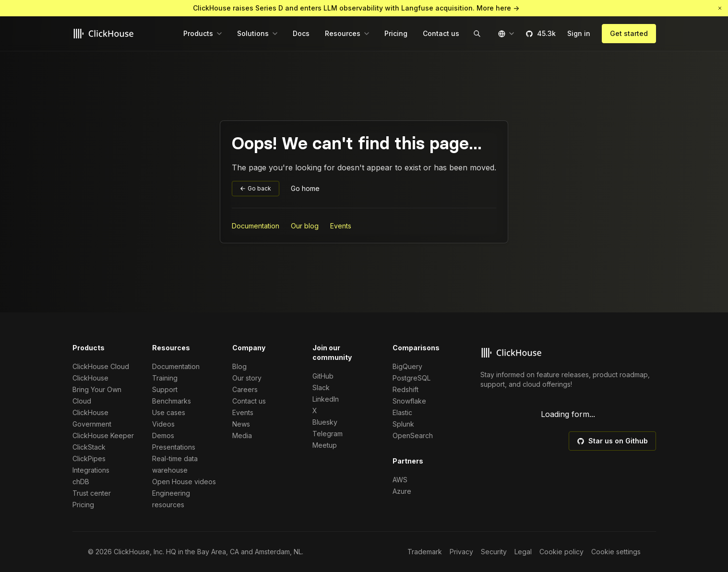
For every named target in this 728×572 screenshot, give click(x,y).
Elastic (402, 412)
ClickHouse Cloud (101, 366)
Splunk (403, 424)
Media (242, 435)
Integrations (91, 470)
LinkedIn (326, 399)
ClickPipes (89, 459)
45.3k (541, 33)
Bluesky (325, 422)
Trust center (92, 493)
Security (494, 552)
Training (165, 378)
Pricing (83, 505)
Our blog (305, 226)
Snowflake (409, 401)
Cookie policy (561, 552)
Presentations (174, 447)
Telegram (328, 434)
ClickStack (89, 447)
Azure (402, 491)
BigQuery (407, 366)
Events (341, 226)
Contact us (249, 401)
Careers (245, 389)
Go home (305, 188)
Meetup (325, 445)
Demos (163, 435)
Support (165, 389)
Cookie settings (616, 552)
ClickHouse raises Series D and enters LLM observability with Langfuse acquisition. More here (356, 8)
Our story (247, 378)
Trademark (425, 552)
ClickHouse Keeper (103, 435)
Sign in (579, 34)
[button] (720, 8)
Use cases (169, 412)
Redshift (406, 389)
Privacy (461, 552)
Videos (163, 424)
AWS (400, 480)
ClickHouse (90, 378)
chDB (81, 482)
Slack (321, 387)
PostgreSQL (412, 378)
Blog (239, 366)
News (241, 424)
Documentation (256, 226)
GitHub (323, 376)
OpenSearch (413, 435)
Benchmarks (172, 401)
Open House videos (184, 482)
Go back (256, 188)
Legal (523, 552)
